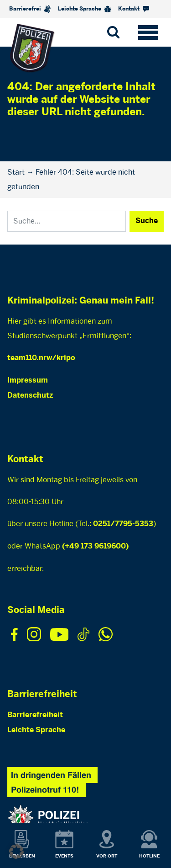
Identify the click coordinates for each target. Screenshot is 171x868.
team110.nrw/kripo (41, 358)
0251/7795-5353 (123, 524)
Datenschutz (30, 396)
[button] (16, 852)
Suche (147, 221)
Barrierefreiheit (35, 715)
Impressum (28, 381)
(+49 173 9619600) (95, 546)
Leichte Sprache (84, 9)
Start (16, 172)
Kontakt (134, 9)
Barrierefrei (30, 9)
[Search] (67, 221)
